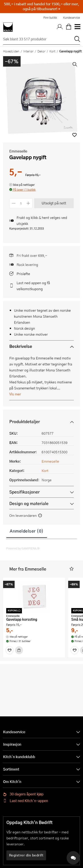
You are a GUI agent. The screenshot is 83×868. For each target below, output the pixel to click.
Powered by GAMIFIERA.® (23, 548)
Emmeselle (18, 151)
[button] (74, 135)
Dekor (41, 51)
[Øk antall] (28, 203)
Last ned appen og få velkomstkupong (33, 286)
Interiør (28, 51)
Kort (52, 51)
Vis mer (15, 394)
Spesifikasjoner (24, 492)
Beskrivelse (21, 346)
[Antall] (21, 203)
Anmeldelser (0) (27, 531)
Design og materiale (29, 503)
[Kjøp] (19, 650)
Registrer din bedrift (26, 855)
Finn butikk (50, 18)
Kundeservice (71, 18)
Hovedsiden (11, 51)
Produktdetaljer (25, 421)
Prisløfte (23, 274)
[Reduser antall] (14, 203)
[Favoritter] (10, 650)
